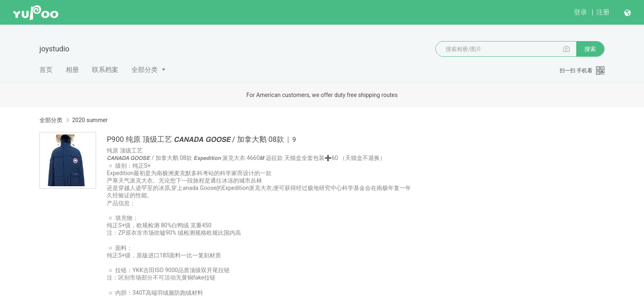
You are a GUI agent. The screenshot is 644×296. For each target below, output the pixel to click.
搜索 (590, 49)
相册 (72, 70)
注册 (603, 12)
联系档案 (105, 70)
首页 (46, 70)
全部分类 (145, 70)
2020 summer (90, 120)
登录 (580, 12)
